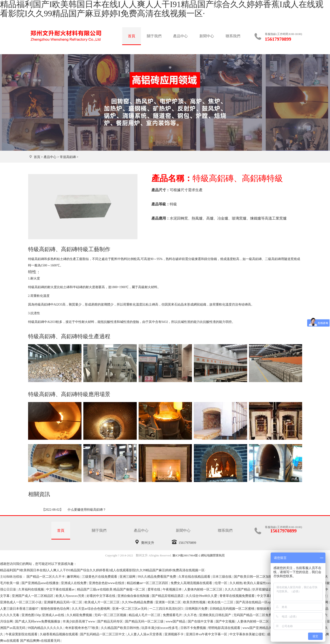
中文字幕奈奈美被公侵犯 (248, 634)
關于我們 (154, 36)
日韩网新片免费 (197, 609)
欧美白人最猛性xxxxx (259, 583)
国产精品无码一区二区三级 (145, 621)
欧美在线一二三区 (221, 602)
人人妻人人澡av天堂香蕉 (145, 634)
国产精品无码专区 (111, 621)
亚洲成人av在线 (54, 615)
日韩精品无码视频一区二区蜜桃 (232, 609)
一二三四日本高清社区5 (167, 609)
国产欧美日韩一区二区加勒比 (255, 577)
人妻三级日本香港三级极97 (20, 609)
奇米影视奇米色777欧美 (82, 628)
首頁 (132, 36)
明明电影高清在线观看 (225, 628)
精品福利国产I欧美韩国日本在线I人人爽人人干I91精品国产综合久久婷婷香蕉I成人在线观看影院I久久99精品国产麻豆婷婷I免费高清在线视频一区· (103, 570)
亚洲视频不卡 (174, 634)
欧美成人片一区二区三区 (103, 602)
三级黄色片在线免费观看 (100, 577)
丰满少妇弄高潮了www (79, 621)
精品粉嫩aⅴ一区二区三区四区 (148, 583)
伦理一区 (221, 583)
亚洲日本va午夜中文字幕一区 (207, 634)
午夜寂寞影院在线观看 (22, 634)
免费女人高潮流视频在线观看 (192, 583)
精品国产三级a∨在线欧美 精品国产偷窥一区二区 (112, 589)
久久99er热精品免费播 (138, 602)
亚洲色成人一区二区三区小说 (21, 602)
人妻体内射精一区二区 (253, 621)
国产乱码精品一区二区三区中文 (103, 634)
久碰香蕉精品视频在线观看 (59, 634)
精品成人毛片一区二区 (145, 615)
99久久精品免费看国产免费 (157, 577)
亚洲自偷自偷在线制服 (134, 596)
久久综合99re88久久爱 (202, 596)
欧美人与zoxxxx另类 (70, 596)
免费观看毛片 (173, 615)
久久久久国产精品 (238, 589)
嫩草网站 (74, 577)
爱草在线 (154, 589)
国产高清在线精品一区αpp (255, 602)
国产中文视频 (226, 621)
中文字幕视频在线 (270, 596)
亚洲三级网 (128, 577)
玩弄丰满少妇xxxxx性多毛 (160, 628)
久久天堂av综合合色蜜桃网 (91, 609)
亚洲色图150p (31, 615)
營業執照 (219, 555)
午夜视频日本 (173, 589)
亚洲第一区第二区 (169, 602)
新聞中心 (207, 36)
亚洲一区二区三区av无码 (130, 609)
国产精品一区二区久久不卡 (46, 577)
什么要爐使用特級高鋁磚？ (87, 510)
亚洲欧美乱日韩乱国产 (216, 615)
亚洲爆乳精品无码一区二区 (63, 602)
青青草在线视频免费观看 (238, 596)
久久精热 (236, 583)
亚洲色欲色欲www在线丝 (107, 583)
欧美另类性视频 (195, 602)
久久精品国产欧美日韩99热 (121, 628)
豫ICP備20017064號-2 (186, 555)
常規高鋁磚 (68, 157)
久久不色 (191, 615)
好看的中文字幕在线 (101, 596)
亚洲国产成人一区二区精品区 (33, 596)
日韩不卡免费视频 (194, 628)
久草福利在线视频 (32, 589)
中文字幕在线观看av (61, 589)
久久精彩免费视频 (80, 615)
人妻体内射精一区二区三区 (204, 589)
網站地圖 (207, 555)
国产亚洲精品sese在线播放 (41, 583)
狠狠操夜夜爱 (267, 609)
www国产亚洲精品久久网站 (262, 628)
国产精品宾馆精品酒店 (168, 596)
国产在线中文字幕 (201, 621)
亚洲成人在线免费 (74, 583)
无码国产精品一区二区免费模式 (256, 615)
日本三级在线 (222, 577)
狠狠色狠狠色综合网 (55, 609)
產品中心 (180, 36)
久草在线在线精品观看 (195, 577)
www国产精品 (176, 621)
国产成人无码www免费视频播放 (38, 621)
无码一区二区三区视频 (111, 615)
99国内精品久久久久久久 (46, 628)
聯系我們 (233, 36)
